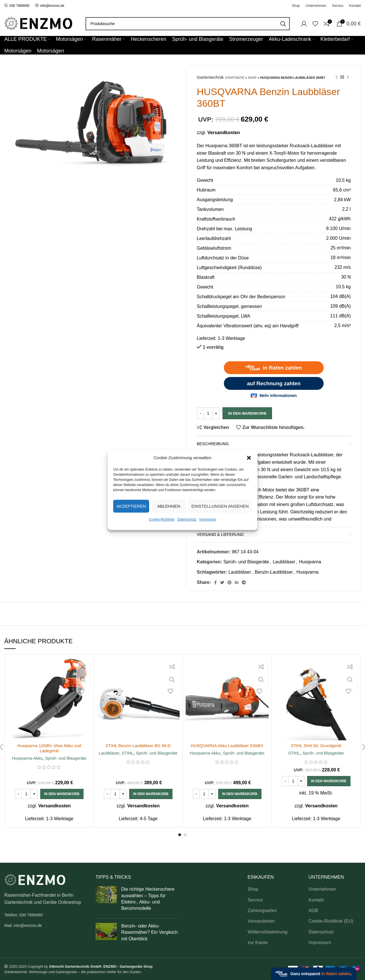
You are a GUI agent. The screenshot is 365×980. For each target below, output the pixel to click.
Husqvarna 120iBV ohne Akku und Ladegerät (49, 748)
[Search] (188, 24)
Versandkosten (224, 133)
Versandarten (261, 921)
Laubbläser (284, 562)
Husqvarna (310, 562)
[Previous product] (336, 77)
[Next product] (348, 77)
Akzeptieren (131, 506)
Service (255, 900)
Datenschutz (187, 519)
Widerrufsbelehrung (267, 932)
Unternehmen (322, 889)
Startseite (235, 78)
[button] (249, 458)
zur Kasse (258, 942)
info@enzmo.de (52, 6)
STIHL (127, 753)
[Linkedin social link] (237, 582)
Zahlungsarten (262, 911)
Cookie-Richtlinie (162, 519)
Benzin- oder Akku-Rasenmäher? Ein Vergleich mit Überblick (149, 932)
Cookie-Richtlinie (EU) (331, 921)
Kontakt (316, 900)
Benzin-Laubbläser (274, 572)
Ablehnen (169, 506)
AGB (313, 911)
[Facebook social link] (215, 582)
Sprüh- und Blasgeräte (246, 562)
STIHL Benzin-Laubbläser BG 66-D (138, 746)
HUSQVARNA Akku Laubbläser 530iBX (227, 746)
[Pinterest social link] (230, 582)
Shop (252, 78)
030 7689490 (17, 6)
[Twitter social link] (222, 582)
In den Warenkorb (247, 413)
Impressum (208, 519)
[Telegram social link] (244, 582)
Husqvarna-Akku (26, 758)
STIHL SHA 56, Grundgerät (316, 746)
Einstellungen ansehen (220, 506)
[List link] (46, 915)
